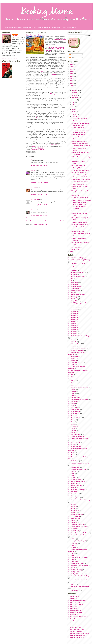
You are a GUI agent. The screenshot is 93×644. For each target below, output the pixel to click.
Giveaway (74, 408)
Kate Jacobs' (47, 145)
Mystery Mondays (76, 479)
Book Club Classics (76, 602)
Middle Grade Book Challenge (80, 463)
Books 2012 (74, 319)
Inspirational (75, 426)
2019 (72, 64)
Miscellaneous (75, 467)
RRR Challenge (75, 516)
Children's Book (76, 344)
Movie (73, 473)
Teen (72, 545)
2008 (72, 252)
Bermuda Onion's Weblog (78, 600)
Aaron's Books (75, 596)
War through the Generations (80, 566)
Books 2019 (74, 334)
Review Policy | (67, 27)
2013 (72, 78)
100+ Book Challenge (77, 258)
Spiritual (73, 539)
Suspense (74, 543)
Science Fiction (75, 518)
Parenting (74, 492)
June (73, 105)
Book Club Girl (75, 607)
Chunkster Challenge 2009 (79, 225)
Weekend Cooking (76, 570)
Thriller (73, 553)
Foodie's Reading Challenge (79, 399)
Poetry (73, 496)
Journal (73, 432)
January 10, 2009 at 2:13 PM (39, 195)
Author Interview (76, 286)
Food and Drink (75, 397)
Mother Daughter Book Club (79, 625)
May (73, 107)
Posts (72, 55)
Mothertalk (74, 471)
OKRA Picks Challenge (78, 490)
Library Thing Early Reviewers (80, 438)
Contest (73, 358)
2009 (72, 88)
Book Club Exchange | (44, 27)
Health (73, 416)
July (73, 102)
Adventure (74, 274)
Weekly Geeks (75, 572)
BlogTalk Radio (75, 301)
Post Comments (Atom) (41, 224)
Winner (73, 584)
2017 (72, 69)
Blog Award (74, 299)
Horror (73, 422)
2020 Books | (18, 27)
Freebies (73, 403)
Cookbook (74, 360)
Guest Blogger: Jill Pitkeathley (81, 179)
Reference (74, 506)
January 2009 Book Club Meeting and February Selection (79, 207)
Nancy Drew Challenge (78, 481)
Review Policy (75, 510)
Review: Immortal (77, 211)
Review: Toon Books (78, 128)
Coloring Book (75, 356)
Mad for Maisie (75, 442)
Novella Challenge (76, 486)
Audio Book (74, 282)
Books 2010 (74, 315)
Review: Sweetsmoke (78, 231)
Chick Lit (73, 342)
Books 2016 (74, 328)
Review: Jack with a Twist (79, 184)
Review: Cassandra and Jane (80, 182)
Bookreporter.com (76, 611)
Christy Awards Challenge (79, 348)
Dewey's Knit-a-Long (59, 40)
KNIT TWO (55, 145)
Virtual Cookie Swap (77, 564)
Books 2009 (74, 313)
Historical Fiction (76, 418)
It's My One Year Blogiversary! (81, 170)
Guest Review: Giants (78, 134)
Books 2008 (74, 311)
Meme (73, 453)
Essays (73, 385)
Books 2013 (74, 321)
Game (73, 406)
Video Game (74, 562)
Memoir (73, 455)
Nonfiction (74, 484)
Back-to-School (75, 291)
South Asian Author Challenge (80, 535)
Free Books (74, 401)
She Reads (74, 523)
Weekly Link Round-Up (78, 574)
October (74, 95)
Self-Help (73, 521)
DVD (72, 377)
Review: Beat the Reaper (79, 173)
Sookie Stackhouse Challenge (80, 533)
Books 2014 (74, 323)
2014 (72, 76)
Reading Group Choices (78, 635)
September (75, 97)
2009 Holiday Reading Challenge (81, 260)
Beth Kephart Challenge (78, 295)
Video (72, 560)
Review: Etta (75, 195)
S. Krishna (36, 200)
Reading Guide (75, 498)
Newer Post (30, 221)
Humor (73, 424)
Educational (74, 383)
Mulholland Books (76, 627)
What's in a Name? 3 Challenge (80, 576)
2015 (72, 74)
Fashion (73, 391)
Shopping (74, 529)
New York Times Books (77, 629)
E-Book (73, 381)
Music (73, 475)
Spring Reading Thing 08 (78, 541)
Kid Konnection (75, 434)
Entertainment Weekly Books (79, 617)
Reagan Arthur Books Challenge (81, 500)
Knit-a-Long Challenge (37, 149)
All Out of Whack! (77, 247)
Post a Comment (31, 218)
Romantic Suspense (77, 514)
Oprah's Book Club (76, 631)
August (74, 100)
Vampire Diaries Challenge (79, 557)
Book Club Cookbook (77, 604)
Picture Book (75, 494)
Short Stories (75, 531)
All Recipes (74, 598)
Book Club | (33, 27)
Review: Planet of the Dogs (80, 198)
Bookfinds (74, 609)
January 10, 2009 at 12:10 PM (39, 183)
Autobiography (75, 289)
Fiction (73, 393)
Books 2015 (74, 325)
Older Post (63, 221)
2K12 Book (74, 270)
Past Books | (9, 27)
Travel (73, 555)
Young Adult (74, 590)
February (75, 114)
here (34, 146)
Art (72, 280)
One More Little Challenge (36, 35)
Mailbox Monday (76, 447)
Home (74, 27)
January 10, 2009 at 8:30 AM (39, 165)
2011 (72, 83)
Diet (72, 375)
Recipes (73, 504)
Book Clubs (74, 309)
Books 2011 (74, 317)
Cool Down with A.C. (77, 362)
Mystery (73, 477)
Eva (34, 210)
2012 (72, 81)
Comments (73, 58)
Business (74, 340)
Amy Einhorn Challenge (78, 276)
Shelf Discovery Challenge (79, 527)
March (74, 112)
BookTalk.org (74, 615)
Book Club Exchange (77, 307)
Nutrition (73, 488)
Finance (73, 395)
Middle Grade (75, 461)
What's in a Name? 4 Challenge (80, 580)
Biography (74, 297)
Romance (74, 512)
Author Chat (74, 284)
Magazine (74, 444)
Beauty (73, 293)
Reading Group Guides (77, 637)
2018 (72, 67)
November (75, 93)
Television (74, 547)
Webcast (73, 568)
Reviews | (25, 27)
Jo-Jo (34, 170)
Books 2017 (74, 330)
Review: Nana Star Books (79, 141)
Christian (73, 346)
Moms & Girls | (57, 27)
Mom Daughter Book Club (79, 469)
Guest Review (75, 414)
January (74, 116)
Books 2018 (74, 332)
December (75, 90)
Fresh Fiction (74, 619)
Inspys (73, 428)
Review (73, 508)
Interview (73, 430)
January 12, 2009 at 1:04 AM (39, 215)
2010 (72, 86)
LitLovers (73, 623)
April (73, 109)
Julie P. (16, 35)
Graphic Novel (75, 410)
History (73, 420)
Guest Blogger (75, 412)
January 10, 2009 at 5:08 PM (39, 205)
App (72, 278)
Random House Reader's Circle (80, 633)
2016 (72, 71)
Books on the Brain (76, 613)
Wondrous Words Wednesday (80, 586)
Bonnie (35, 188)
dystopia (73, 379)
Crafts (73, 364)
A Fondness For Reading (57, 47)
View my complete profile (10, 58)
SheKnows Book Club (77, 525)
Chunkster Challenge (77, 350)
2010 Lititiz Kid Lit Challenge (79, 268)
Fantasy (73, 389)
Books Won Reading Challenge (80, 336)
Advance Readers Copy (78, 272)
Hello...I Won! (75, 249)
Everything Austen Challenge (80, 387)
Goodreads (74, 621)
